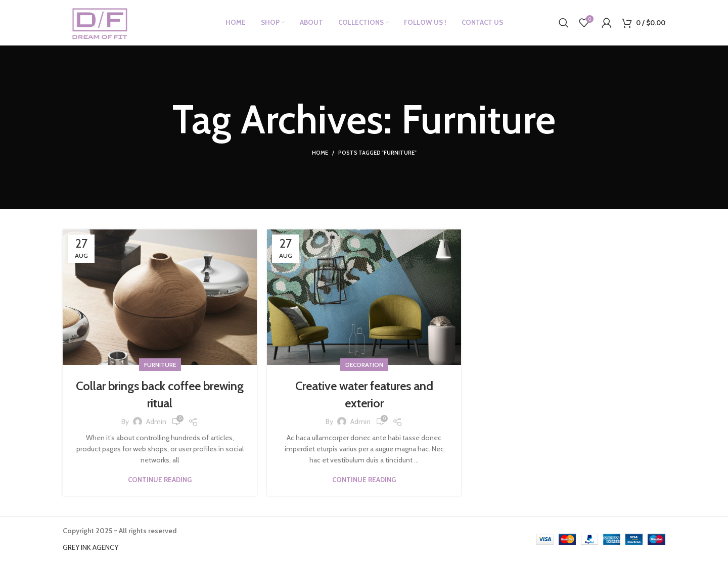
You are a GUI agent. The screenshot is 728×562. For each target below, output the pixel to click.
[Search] (564, 23)
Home (320, 153)
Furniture (160, 365)
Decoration (364, 365)
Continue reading (160, 480)
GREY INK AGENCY (90, 547)
